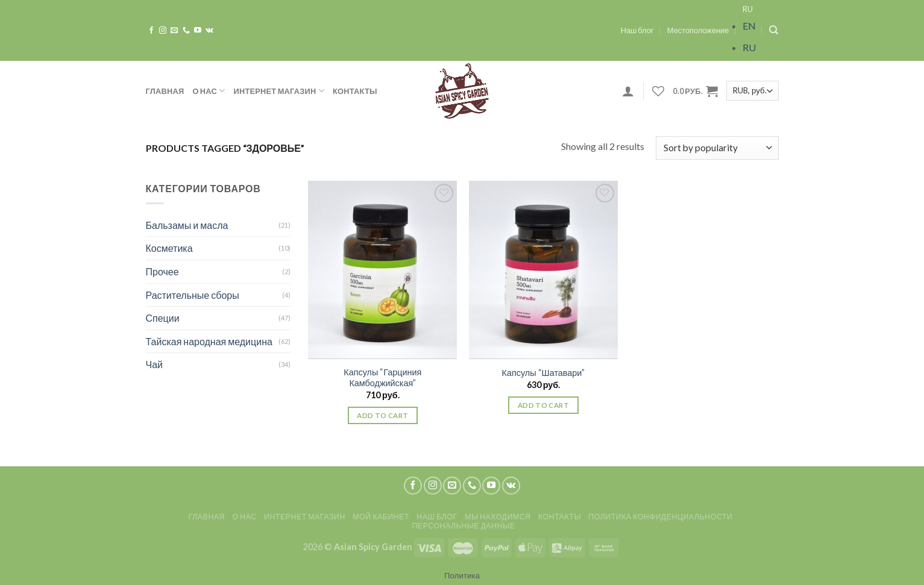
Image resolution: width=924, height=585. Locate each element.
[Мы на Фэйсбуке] (151, 31)
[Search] (774, 30)
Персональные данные (463, 526)
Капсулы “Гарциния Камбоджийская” (382, 378)
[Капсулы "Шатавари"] (543, 270)
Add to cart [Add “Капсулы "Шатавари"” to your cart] (543, 405)
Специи (163, 318)
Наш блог (637, 30)
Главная (165, 91)
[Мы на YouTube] (198, 31)
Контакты (355, 91)
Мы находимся (498, 517)
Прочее (162, 271)
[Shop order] (717, 148)
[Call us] (186, 31)
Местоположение (698, 30)
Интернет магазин (279, 91)
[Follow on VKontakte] (209, 31)
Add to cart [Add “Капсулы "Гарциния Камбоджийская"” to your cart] (382, 415)
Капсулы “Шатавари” (544, 373)
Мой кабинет (381, 517)
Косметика (169, 248)
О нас (209, 91)
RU (748, 9)
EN (749, 26)
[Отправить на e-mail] (174, 31)
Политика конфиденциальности (660, 517)
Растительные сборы (193, 295)
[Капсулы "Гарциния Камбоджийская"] (382, 270)
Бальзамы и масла (187, 225)
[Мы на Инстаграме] (163, 31)
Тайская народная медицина (209, 341)
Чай (155, 364)
